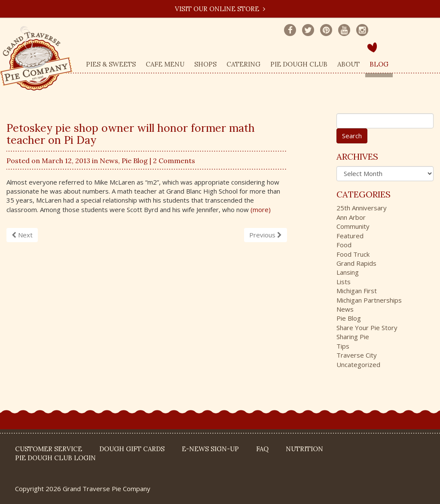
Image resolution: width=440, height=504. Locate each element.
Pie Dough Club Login (55, 458)
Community (353, 226)
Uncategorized (358, 364)
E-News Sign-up (210, 449)
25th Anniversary (362, 208)
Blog (379, 64)
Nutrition (304, 449)
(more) (261, 209)
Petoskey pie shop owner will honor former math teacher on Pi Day (131, 134)
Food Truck (353, 254)
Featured (350, 236)
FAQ (262, 449)
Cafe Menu (165, 64)
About (348, 64)
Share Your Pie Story (367, 328)
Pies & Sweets (111, 64)
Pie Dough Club (299, 64)
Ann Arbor (351, 217)
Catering (243, 64)
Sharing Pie (353, 337)
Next (22, 235)
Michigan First (357, 291)
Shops (205, 64)
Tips (343, 346)
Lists (344, 282)
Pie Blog (135, 161)
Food (344, 245)
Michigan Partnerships (369, 300)
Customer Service (49, 449)
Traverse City (357, 355)
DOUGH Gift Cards (132, 449)
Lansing (348, 272)
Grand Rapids (356, 263)
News (109, 161)
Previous (266, 235)
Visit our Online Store (220, 9)
